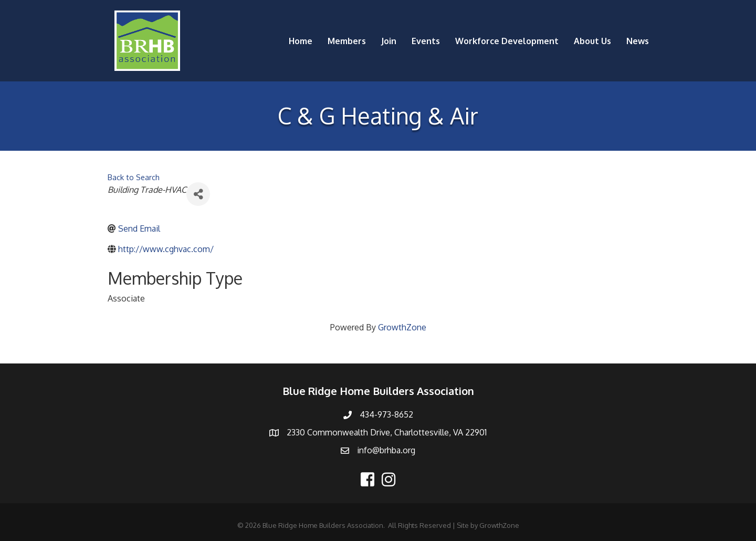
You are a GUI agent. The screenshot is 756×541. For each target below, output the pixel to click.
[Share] (198, 194)
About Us (592, 41)
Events (426, 41)
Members (347, 41)
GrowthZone (402, 327)
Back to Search (134, 177)
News (638, 41)
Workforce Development (507, 41)
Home (301, 41)
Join (389, 41)
